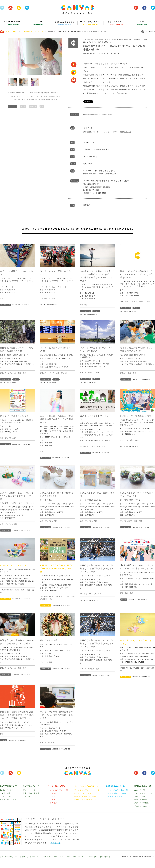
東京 (29, 590)
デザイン (142, 302)
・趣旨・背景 (5, 793)
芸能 (2, 734)
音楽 (149, 302)
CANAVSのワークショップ (86, 793)
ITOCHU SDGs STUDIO (10, 590)
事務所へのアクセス (8, 800)
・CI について (6, 797)
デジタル (64, 373)
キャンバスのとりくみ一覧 (117, 790)
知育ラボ (88, 128)
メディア (134, 302)
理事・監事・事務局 (31, 793)
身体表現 (33, 106)
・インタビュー (54, 793)
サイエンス (12, 373)
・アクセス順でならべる (116, 793)
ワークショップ (6, 305)
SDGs (23, 590)
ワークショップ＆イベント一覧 (87, 790)
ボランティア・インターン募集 (85, 857)
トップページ (11, 32)
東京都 (23, 106)
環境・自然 (22, 373)
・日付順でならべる (114, 797)
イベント (96, 311)
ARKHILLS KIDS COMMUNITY (52, 597)
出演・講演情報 (141, 800)
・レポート (53, 800)
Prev (11, 56)
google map (125, 132)
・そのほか (53, 803)
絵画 (42, 106)
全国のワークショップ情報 (85, 797)
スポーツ (88, 594)
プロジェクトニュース (143, 793)
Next (59, 56)
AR (81, 594)
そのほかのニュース (142, 806)
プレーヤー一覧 (29, 790)
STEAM (3, 373)
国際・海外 (124, 302)
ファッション (45, 299)
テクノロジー (98, 594)
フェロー (27, 797)
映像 (98, 669)
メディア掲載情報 (142, 803)
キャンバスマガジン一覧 (58, 790)
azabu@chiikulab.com (100, 187)
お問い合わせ (105, 857)
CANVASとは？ (7, 790)
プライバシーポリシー (8, 857)
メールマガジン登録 (49, 857)
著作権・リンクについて (29, 857)
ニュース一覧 (140, 790)
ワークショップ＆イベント (33, 32)
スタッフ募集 (65, 857)
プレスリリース (141, 797)
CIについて (55, 843)
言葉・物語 (124, 593)
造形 (2, 299)
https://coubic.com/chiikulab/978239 (98, 114)
